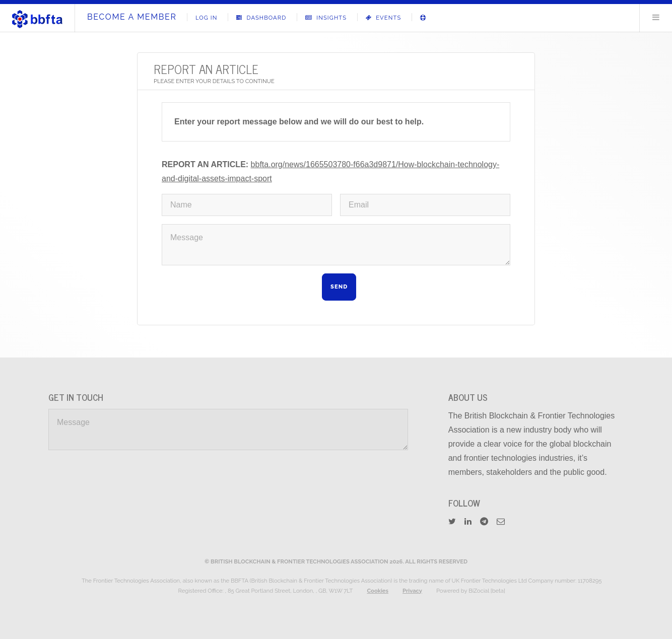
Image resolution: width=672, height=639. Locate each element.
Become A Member (132, 17)
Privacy (412, 591)
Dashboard (261, 18)
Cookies (378, 591)
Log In (207, 18)
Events (384, 18)
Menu (656, 17)
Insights (326, 18)
